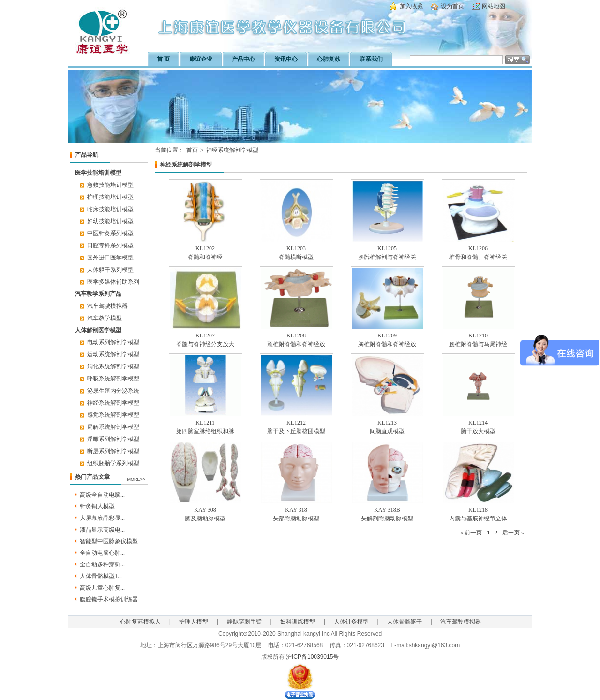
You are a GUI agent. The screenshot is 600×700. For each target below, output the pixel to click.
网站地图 (494, 6)
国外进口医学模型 (110, 258)
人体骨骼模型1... (101, 576)
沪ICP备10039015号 (312, 657)
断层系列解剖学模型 (113, 451)
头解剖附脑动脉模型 (387, 518)
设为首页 (452, 6)
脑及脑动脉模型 (205, 518)
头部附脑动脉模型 (296, 518)
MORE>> (136, 479)
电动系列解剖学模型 (113, 342)
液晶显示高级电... (102, 530)
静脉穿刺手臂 (244, 622)
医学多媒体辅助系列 (113, 282)
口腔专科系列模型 (110, 245)
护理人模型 (194, 622)
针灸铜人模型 (97, 506)
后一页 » (513, 533)
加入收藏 (411, 6)
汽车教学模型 (105, 318)
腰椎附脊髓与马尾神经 (478, 344)
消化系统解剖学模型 (113, 366)
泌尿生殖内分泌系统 (113, 391)
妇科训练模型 (298, 622)
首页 (192, 150)
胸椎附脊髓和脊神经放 (387, 344)
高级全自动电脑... (102, 495)
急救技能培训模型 (110, 185)
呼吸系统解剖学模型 (113, 379)
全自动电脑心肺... (102, 553)
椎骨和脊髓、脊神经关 (478, 257)
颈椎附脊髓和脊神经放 (296, 344)
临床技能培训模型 (110, 209)
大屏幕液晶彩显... (102, 518)
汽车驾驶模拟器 (107, 306)
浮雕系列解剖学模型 (113, 439)
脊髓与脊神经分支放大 (205, 344)
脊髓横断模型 (296, 257)
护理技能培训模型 (110, 197)
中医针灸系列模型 (110, 233)
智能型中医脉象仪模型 (109, 541)
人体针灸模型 (351, 622)
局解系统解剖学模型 (113, 427)
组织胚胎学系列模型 (113, 463)
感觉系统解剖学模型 (113, 415)
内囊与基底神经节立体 (478, 518)
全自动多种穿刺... (102, 564)
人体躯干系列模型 (110, 270)
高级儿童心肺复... (102, 588)
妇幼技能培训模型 (110, 221)
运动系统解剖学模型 (113, 354)
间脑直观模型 (387, 431)
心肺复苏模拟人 (140, 622)
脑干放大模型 (478, 431)
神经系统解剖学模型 (113, 403)
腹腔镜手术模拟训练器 (109, 599)
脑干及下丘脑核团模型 (296, 431)
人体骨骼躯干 (405, 622)
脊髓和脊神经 (205, 257)
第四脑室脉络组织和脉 (205, 431)
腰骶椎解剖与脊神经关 (387, 257)
